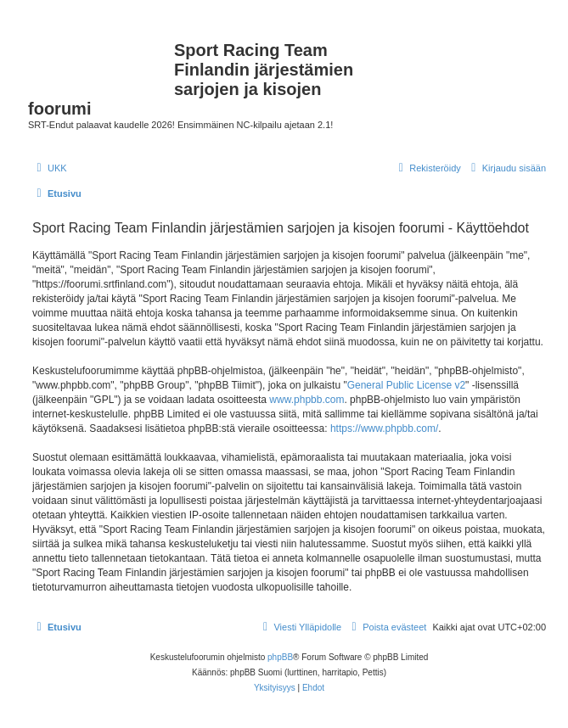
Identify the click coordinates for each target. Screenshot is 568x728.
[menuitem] (50, 168)
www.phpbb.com (306, 400)
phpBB (280, 657)
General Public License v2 (406, 385)
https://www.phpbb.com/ (384, 428)
